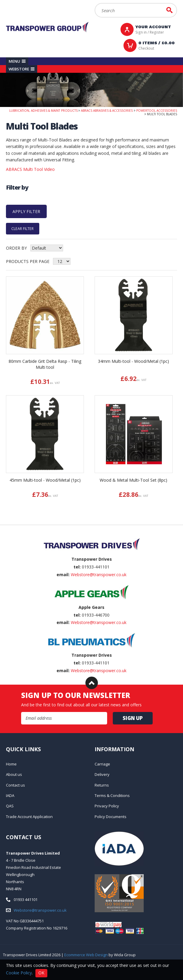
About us (14, 774)
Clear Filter (22, 229)
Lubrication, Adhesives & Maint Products (43, 111)
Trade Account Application (29, 817)
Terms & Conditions (112, 795)
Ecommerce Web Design (86, 955)
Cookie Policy (19, 972)
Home (11, 764)
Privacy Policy (107, 806)
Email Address (21, 712)
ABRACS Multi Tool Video (30, 169)
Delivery (102, 774)
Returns (102, 785)
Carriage (102, 764)
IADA (10, 795)
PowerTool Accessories (157, 111)
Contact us (15, 785)
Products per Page (28, 261)
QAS (10, 806)
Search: (95, 3)
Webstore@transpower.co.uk (99, 575)
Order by (16, 248)
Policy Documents (111, 817)
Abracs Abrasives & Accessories (107, 111)
